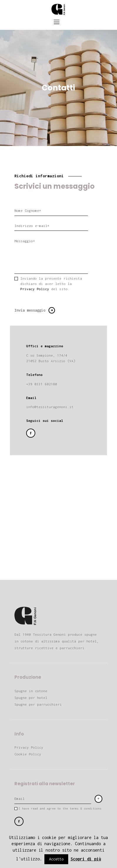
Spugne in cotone (31, 691)
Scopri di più (86, 859)
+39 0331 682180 (42, 384)
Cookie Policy (28, 754)
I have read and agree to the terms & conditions (60, 808)
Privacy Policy (35, 289)
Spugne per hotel (31, 698)
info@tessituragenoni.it (50, 407)
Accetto (56, 859)
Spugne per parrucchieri (38, 704)
